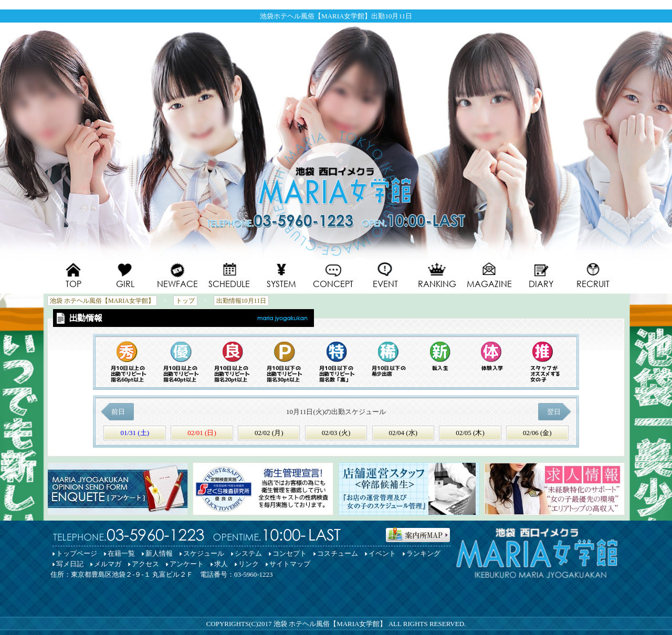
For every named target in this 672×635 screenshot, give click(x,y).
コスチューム (338, 553)
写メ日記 (70, 564)
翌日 (555, 412)
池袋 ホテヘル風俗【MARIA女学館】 (330, 624)
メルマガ (108, 564)
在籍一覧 (121, 553)
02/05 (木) (470, 433)
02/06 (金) (537, 433)
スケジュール (204, 553)
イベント (382, 553)
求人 (221, 564)
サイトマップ (290, 564)
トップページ (77, 553)
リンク (249, 564)
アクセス (145, 564)
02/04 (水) (403, 433)
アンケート (187, 564)
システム (248, 553)
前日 (117, 412)
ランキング (423, 553)
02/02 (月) (269, 433)
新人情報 (159, 553)
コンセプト (290, 553)
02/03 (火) (336, 433)
